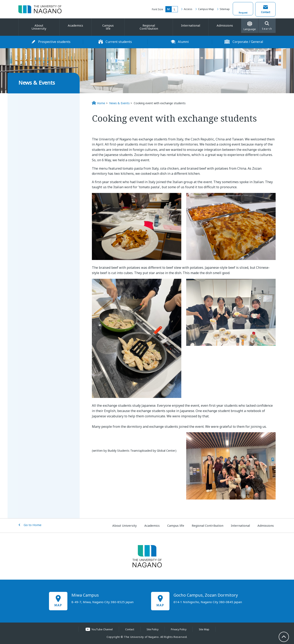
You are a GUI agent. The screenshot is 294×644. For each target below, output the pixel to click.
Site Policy (152, 629)
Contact (266, 12)
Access (188, 9)
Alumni (183, 42)
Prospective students (54, 42)
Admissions (225, 25)
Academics (75, 25)
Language (250, 26)
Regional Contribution (149, 27)
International (191, 25)
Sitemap (225, 9)
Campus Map (206, 9)
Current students (119, 42)
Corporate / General (248, 42)
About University (39, 27)
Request (243, 12)
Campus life (108, 27)
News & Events (119, 103)
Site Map (205, 629)
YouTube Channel (101, 629)
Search (267, 26)
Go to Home (33, 525)
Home (101, 103)
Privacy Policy (179, 629)
